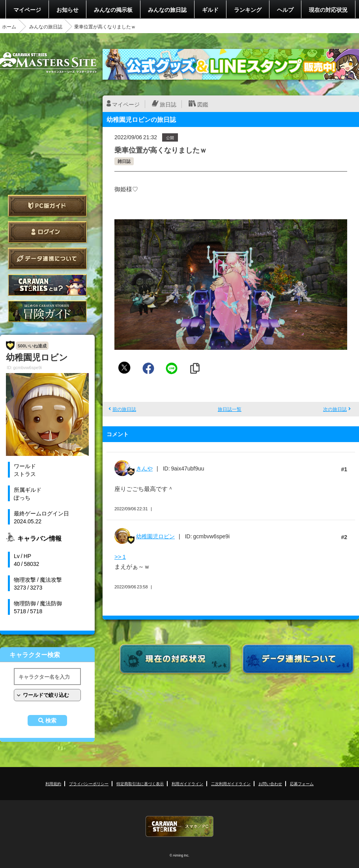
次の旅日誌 (335, 409)
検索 (51, 721)
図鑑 (203, 104)
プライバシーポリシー (89, 783)
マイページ (27, 9)
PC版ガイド (47, 206)
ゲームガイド (47, 311)
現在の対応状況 (328, 9)
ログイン (47, 232)
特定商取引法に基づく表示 (140, 783)
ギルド (210, 9)
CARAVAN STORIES (179, 826)
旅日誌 (168, 104)
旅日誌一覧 (230, 409)
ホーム (9, 26)
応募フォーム (302, 783)
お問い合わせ (270, 783)
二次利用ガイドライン (231, 783)
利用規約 (53, 783)
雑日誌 (124, 161)
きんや (144, 468)
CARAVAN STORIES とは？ (47, 285)
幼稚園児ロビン (155, 536)
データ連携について (47, 259)
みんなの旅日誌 (167, 9)
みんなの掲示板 (113, 9)
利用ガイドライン (187, 783)
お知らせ (67, 9)
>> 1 (120, 556)
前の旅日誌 (124, 409)
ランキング (248, 9)
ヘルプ (285, 9)
